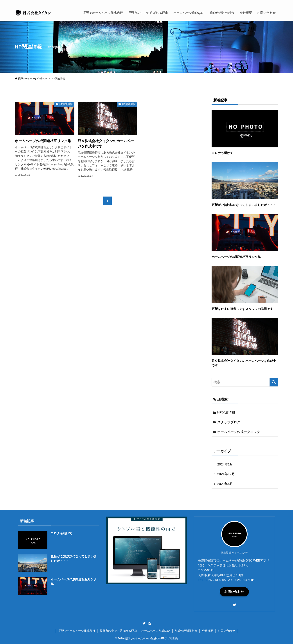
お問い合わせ (234, 592)
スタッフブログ (229, 422)
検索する (274, 382)
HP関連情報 (226, 412)
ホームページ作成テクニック (239, 432)
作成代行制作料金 (186, 631)
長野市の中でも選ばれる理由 (118, 631)
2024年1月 (225, 464)
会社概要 (208, 631)
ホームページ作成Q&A (156, 631)
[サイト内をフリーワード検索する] (245, 382)
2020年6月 (225, 484)
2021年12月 (226, 474)
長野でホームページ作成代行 (77, 631)
